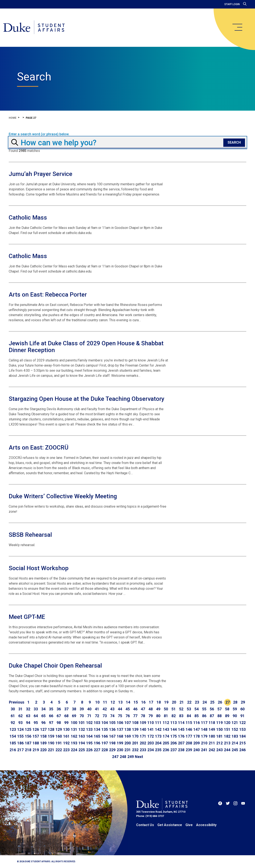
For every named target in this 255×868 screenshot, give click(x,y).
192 (66, 743)
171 (143, 736)
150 (219, 729)
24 (205, 702)
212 (219, 743)
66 (51, 716)
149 (212, 729)
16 (143, 702)
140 (143, 729)
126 (36, 729)
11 (105, 702)
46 (135, 709)
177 (189, 736)
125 (28, 729)
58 (227, 709)
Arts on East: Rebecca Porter (48, 295)
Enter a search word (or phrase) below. (39, 134)
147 (197, 729)
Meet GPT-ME (27, 617)
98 (59, 723)
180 (212, 736)
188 (36, 743)
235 (158, 750)
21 (182, 702)
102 (89, 723)
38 (74, 709)
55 (204, 709)
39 (82, 709)
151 (227, 729)
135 (105, 729)
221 (51, 750)
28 (235, 702)
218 (28, 750)
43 (112, 709)
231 (128, 750)
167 (112, 736)
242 (212, 750)
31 (20, 709)
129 (59, 729)
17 (151, 702)
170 (135, 736)
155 (20, 736)
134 (97, 729)
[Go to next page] (139, 757)
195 (89, 743)
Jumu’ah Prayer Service (41, 174)
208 (189, 743)
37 (66, 709)
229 (112, 750)
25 (212, 702)
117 (204, 723)
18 (159, 702)
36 (59, 709)
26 (220, 702)
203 (151, 743)
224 (74, 750)
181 (219, 736)
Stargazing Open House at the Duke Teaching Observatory (87, 399)
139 (135, 729)
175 (174, 736)
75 (120, 716)
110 (151, 723)
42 (105, 709)
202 (143, 743)
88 (219, 716)
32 (28, 709)
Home (13, 118)
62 (20, 716)
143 (166, 729)
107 (128, 723)
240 (197, 750)
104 (105, 723)
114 (181, 723)
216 (13, 750)
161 (66, 736)
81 (166, 716)
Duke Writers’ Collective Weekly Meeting (63, 496)
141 (151, 729)
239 (189, 750)
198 (112, 743)
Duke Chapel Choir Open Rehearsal (55, 666)
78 (143, 716)
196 (97, 743)
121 (235, 723)
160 (59, 736)
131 (74, 729)
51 (174, 709)
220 (43, 750)
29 (243, 702)
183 (235, 736)
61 (13, 716)
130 (66, 729)
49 (158, 709)
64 (36, 716)
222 (59, 750)
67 (59, 716)
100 (74, 723)
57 (219, 709)
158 (43, 736)
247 (115, 757)
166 (105, 736)
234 (151, 750)
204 (158, 743)
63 (28, 716)
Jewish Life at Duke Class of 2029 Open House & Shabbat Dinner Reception (86, 347)
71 (89, 716)
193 (74, 743)
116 (197, 723)
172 (151, 736)
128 (51, 729)
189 (43, 743)
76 (128, 716)
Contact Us (145, 825)
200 (128, 743)
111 (158, 723)
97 (51, 723)
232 (135, 750)
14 (128, 702)
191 (59, 743)
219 (36, 750)
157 (36, 736)
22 (189, 702)
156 (28, 736)
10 (97, 702)
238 (181, 750)
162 (74, 736)
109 (143, 723)
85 (197, 716)
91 (242, 716)
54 (197, 709)
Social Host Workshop (39, 568)
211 (212, 743)
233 (143, 750)
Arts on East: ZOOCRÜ (39, 448)
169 (128, 736)
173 (158, 736)
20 (174, 702)
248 (123, 757)
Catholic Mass (28, 218)
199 (120, 743)
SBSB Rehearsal (30, 535)
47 (143, 709)
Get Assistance (170, 825)
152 (235, 729)
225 (82, 750)
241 (204, 750)
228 (105, 750)
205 (166, 743)
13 (120, 702)
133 (89, 729)
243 (219, 750)
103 (97, 723)
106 (120, 723)
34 (43, 709)
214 (235, 743)
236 (166, 750)
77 (135, 716)
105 (112, 723)
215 (242, 743)
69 (74, 716)
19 (166, 702)
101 (82, 723)
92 (13, 723)
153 (242, 729)
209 (197, 743)
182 (227, 736)
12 (113, 702)
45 (128, 709)
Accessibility (206, 825)
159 (51, 736)
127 (43, 729)
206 (174, 743)
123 (13, 729)
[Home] (35, 28)
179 (204, 736)
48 (151, 709)
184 (242, 736)
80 (158, 716)
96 (43, 723)
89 (227, 716)
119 (219, 723)
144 (174, 729)
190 (51, 743)
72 (97, 716)
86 (204, 716)
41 (97, 709)
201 (135, 743)
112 (166, 723)
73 (105, 716)
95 (36, 723)
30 (13, 709)
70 (82, 716)
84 (189, 716)
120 (227, 723)
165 (97, 736)
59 (235, 709)
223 (66, 750)
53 (189, 709)
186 (20, 743)
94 (28, 723)
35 (51, 709)
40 (89, 709)
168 (120, 736)
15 (136, 702)
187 (28, 743)
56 (212, 709)
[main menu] (237, 27)
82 (174, 716)
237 (174, 750)
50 (166, 709)
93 (20, 723)
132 (82, 729)
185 (13, 743)
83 (181, 716)
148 (204, 729)
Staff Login (232, 4)
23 (197, 702)
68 (66, 716)
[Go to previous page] (17, 702)
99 (66, 723)
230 (120, 750)
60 (242, 709)
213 (227, 743)
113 (174, 723)
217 (20, 750)
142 (158, 729)
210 (204, 743)
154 (13, 736)
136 (112, 729)
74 (112, 716)
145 (181, 729)
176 (181, 736)
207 (181, 743)
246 (242, 750)
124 (20, 729)
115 (189, 723)
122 (242, 723)
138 (128, 729)
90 (235, 716)
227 (97, 750)
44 (120, 709)
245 (235, 750)
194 (82, 743)
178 (197, 736)
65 (43, 716)
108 (135, 723)
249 (131, 757)
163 (82, 736)
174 (166, 736)
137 (120, 729)
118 (212, 723)
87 (212, 716)
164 (89, 736)
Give (189, 825)
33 (36, 709)
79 (151, 716)
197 (105, 743)
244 (227, 750)
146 (189, 729)
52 (181, 709)
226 (89, 750)
